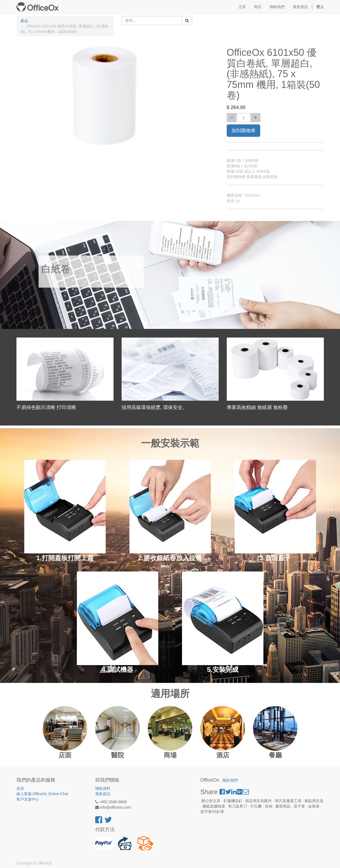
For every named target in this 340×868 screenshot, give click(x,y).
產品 (24, 21)
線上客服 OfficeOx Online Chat (42, 794)
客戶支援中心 (28, 799)
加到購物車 (243, 131)
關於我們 (230, 780)
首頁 (20, 788)
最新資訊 (103, 794)
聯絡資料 (103, 788)
